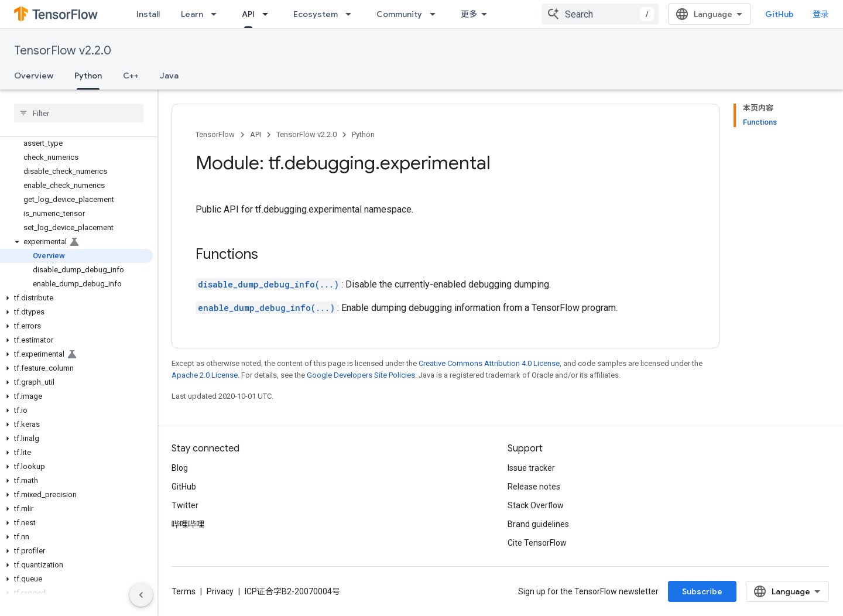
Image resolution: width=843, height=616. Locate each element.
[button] (76, 242)
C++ (131, 76)
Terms (184, 591)
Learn (192, 14)
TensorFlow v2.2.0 (63, 51)
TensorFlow (215, 134)
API (256, 134)
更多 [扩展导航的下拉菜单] (469, 14)
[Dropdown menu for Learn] (217, 14)
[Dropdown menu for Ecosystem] (352, 14)
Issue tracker (531, 468)
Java (169, 76)
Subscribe (702, 591)
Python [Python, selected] (88, 76)
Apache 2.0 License (205, 375)
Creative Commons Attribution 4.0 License (489, 363)
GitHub (779, 14)
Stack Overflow (536, 505)
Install (148, 14)
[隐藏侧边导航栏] (141, 595)
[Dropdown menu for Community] (436, 14)
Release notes (534, 487)
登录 (821, 14)
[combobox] (600, 14)
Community (399, 14)
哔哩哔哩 (188, 524)
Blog (180, 468)
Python (363, 134)
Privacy (220, 591)
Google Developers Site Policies (361, 375)
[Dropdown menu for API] (269, 14)
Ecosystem (316, 14)
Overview (34, 76)
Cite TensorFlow (537, 543)
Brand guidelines (538, 524)
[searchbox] (79, 113)
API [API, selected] (248, 14)
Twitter (185, 505)
